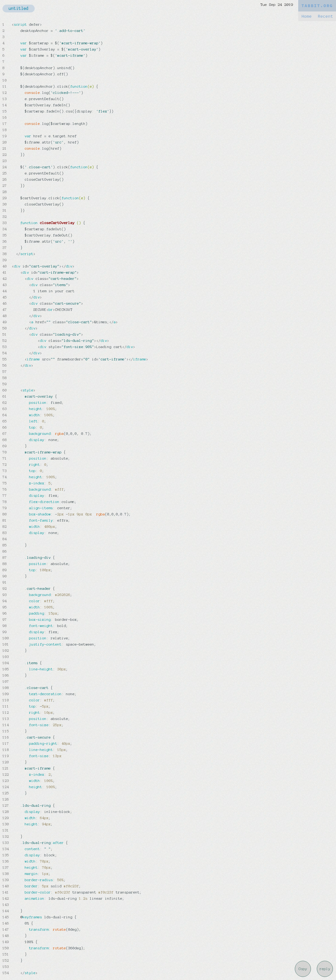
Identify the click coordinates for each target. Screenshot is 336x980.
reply (325, 969)
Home (306, 16)
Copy (303, 969)
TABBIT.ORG (317, 6)
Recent (325, 16)
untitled (19, 9)
